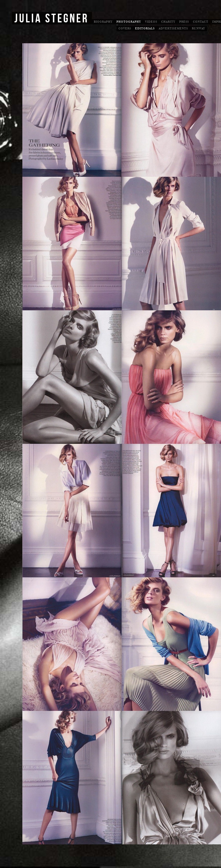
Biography (103, 22)
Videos (151, 22)
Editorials (145, 28)
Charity (168, 22)
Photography (129, 22)
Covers (125, 28)
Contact (201, 22)
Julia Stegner (52, 19)
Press (184, 22)
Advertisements (173, 28)
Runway (199, 28)
